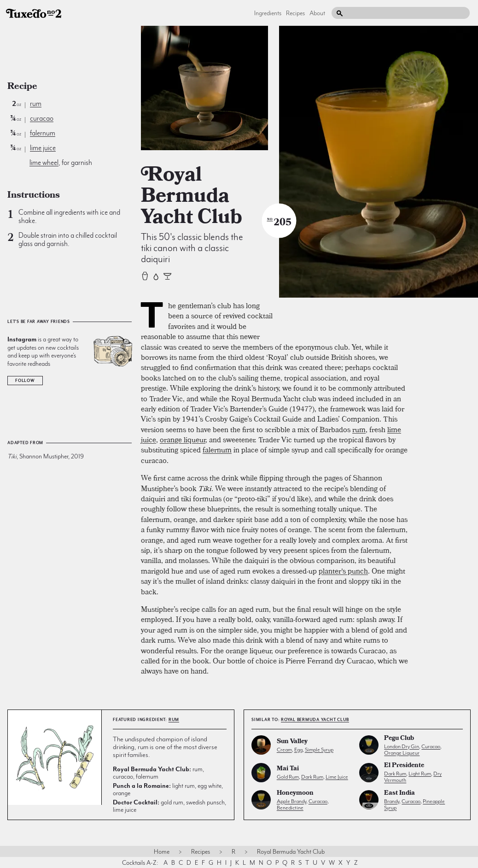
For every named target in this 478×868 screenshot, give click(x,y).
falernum (43, 133)
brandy (392, 801)
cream (284, 750)
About (317, 13)
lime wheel (44, 163)
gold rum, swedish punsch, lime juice (169, 806)
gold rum (288, 777)
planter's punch (343, 571)
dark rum (312, 777)
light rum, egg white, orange (168, 789)
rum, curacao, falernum (158, 773)
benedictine (290, 808)
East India (399, 794)
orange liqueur (183, 440)
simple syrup (319, 750)
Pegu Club (399, 739)
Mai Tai (288, 769)
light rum (420, 774)
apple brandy (291, 801)
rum (36, 104)
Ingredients (268, 13)
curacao (42, 118)
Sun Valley (292, 742)
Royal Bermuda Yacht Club (315, 720)
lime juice (43, 148)
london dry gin (402, 746)
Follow (25, 381)
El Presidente (404, 766)
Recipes (295, 13)
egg (298, 750)
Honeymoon (295, 794)
